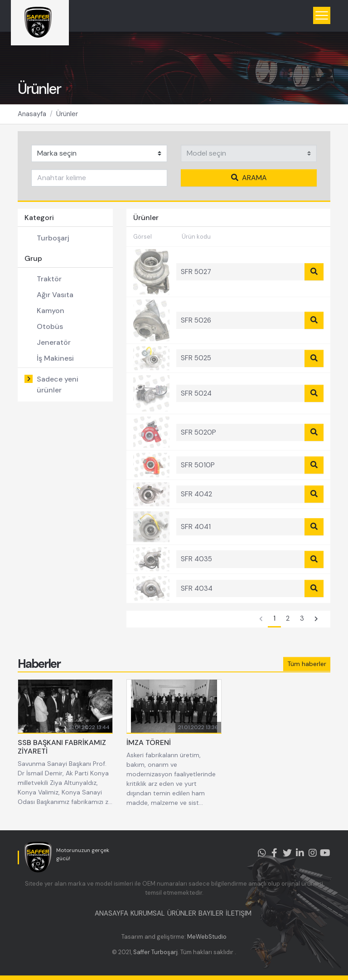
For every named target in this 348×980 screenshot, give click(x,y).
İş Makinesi (55, 358)
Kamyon (51, 311)
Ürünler (67, 114)
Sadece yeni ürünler (58, 385)
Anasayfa (32, 114)
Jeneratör (54, 342)
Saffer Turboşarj (155, 952)
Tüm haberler (307, 664)
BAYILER (211, 913)
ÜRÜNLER (182, 913)
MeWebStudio (207, 937)
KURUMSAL (148, 913)
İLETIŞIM (239, 913)
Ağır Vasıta (55, 295)
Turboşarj (53, 238)
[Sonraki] (316, 619)
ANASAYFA (111, 913)
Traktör (49, 279)
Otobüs (50, 326)
